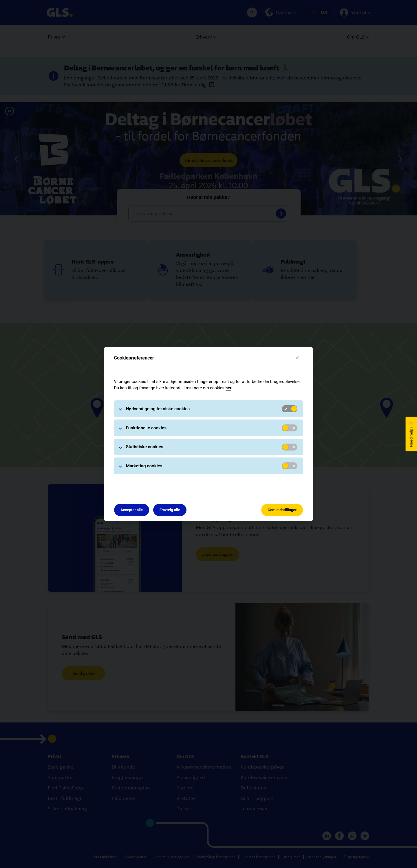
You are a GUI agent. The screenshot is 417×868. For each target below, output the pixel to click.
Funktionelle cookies (146, 428)
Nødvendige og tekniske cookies (158, 409)
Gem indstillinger (282, 510)
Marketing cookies (144, 466)
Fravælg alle (170, 510)
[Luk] (297, 358)
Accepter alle (132, 510)
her (229, 388)
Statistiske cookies (145, 447)
